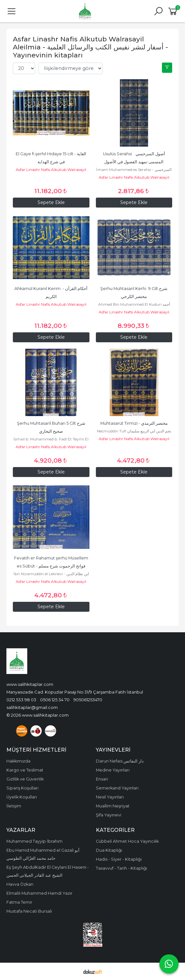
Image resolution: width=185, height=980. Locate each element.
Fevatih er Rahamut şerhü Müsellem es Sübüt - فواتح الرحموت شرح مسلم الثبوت (52, 566)
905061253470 (88, 700)
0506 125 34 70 (55, 700)
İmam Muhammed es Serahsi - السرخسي (134, 170)
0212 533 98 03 (21, 700)
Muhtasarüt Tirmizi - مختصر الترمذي (134, 423)
